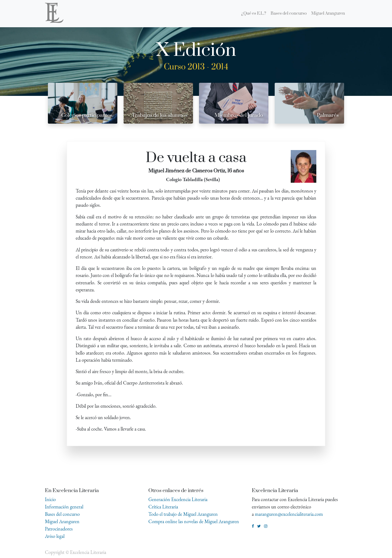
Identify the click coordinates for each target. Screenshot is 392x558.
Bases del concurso (62, 514)
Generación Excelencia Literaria (178, 499)
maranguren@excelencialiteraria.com (289, 514)
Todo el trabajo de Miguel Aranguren (183, 514)
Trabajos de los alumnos (160, 115)
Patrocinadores (59, 529)
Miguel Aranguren (62, 521)
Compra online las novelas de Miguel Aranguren (194, 521)
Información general (64, 507)
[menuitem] (254, 14)
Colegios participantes (87, 115)
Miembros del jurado (239, 115)
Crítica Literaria (163, 507)
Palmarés (328, 115)
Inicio (50, 499)
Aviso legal (55, 536)
